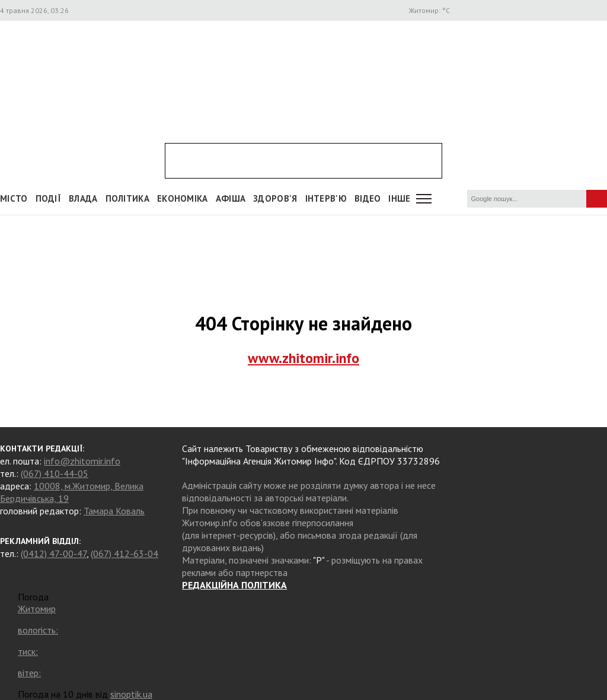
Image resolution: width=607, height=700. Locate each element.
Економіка (183, 198)
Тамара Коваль (114, 511)
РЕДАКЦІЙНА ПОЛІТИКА (234, 585)
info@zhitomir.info (82, 461)
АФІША (231, 198)
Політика (127, 198)
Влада (83, 198)
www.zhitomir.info (303, 358)
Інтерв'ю (326, 198)
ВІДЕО (368, 198)
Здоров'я (275, 198)
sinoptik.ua (131, 694)
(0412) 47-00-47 (54, 553)
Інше (399, 198)
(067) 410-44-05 (55, 473)
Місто (14, 198)
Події (49, 198)
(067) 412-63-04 (124, 553)
